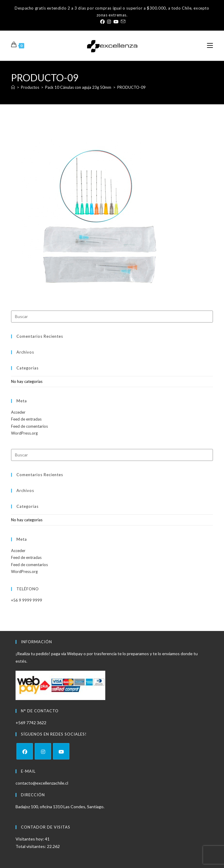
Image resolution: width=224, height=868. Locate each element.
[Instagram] (43, 751)
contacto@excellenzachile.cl (42, 783)
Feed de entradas (26, 419)
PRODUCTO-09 (131, 87)
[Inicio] (13, 87)
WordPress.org (24, 433)
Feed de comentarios (29, 426)
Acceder (18, 412)
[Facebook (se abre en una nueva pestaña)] (102, 22)
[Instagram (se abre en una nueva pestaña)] (109, 22)
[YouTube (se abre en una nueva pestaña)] (116, 22)
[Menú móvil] (210, 46)
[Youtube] (61, 751)
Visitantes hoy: (30, 839)
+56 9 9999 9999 (27, 600)
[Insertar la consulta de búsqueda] (112, 317)
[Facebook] (25, 751)
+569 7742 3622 (31, 723)
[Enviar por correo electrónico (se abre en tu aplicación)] (122, 22)
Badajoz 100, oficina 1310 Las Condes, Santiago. (60, 807)
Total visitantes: (31, 846)
